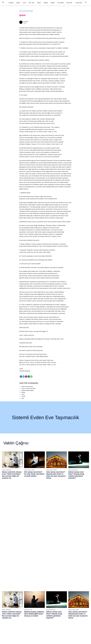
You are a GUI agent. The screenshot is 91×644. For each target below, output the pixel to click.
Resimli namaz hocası (22, 601)
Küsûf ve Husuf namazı (66, 628)
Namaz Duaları (28, 504)
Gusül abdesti (5, 601)
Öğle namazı (49, 601)
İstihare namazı (64, 603)
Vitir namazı (49, 610)
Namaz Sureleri (6, 470)
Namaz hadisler (6, 606)
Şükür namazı (64, 598)
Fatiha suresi (34, 598)
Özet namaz (20, 603)
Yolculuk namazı (64, 625)
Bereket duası (5, 618)
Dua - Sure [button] (32, 3)
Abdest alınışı (5, 598)
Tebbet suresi (35, 615)
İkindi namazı (49, 603)
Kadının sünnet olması (27, 387)
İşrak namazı (64, 601)
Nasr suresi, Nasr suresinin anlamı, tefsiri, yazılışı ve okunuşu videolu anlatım (12, 542)
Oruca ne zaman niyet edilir (28, 388)
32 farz (4, 615)
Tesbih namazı (64, 606)
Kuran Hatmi (79, 3)
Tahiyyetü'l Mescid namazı (67, 623)
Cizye (23, 394)
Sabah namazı (49, 598)
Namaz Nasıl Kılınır (29, 470)
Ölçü (23, 398)
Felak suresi (34, 620)
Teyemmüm (5, 603)
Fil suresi (34, 601)
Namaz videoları (21, 608)
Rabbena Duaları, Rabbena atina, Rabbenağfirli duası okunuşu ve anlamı (34, 508)
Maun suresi (34, 606)
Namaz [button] (39, 3)
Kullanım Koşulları (65, 641)
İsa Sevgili (26, 21)
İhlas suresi (34, 618)
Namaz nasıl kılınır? (21, 598)
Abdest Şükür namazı (66, 620)
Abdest (18, 3)
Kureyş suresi (35, 603)
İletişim (77, 610)
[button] (11, 3)
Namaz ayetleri (6, 608)
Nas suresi (34, 623)
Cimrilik (23, 396)
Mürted (23, 392)
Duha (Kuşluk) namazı (66, 610)
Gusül (24, 3)
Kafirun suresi (35, 610)
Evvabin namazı (64, 613)
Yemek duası (5, 620)
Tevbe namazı (64, 615)
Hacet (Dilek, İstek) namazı (67, 618)
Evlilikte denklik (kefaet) (27, 390)
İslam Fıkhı (69, 3)
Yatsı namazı (49, 608)
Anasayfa (11, 3)
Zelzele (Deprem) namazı (66, 630)
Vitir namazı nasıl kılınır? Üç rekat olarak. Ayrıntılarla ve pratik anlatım (34, 474)
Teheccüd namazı (65, 608)
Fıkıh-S (21, 369)
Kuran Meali (61, 3)
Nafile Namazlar (73, 470)
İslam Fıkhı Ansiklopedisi (26, 11)
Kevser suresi (35, 608)
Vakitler (53, 3)
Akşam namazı (50, 606)
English (77, 606)
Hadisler (46, 3)
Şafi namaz (19, 606)
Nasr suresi (34, 613)
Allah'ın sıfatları (6, 613)
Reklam (77, 608)
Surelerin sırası (6, 610)
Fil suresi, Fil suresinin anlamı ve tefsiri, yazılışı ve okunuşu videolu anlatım (34, 542)
